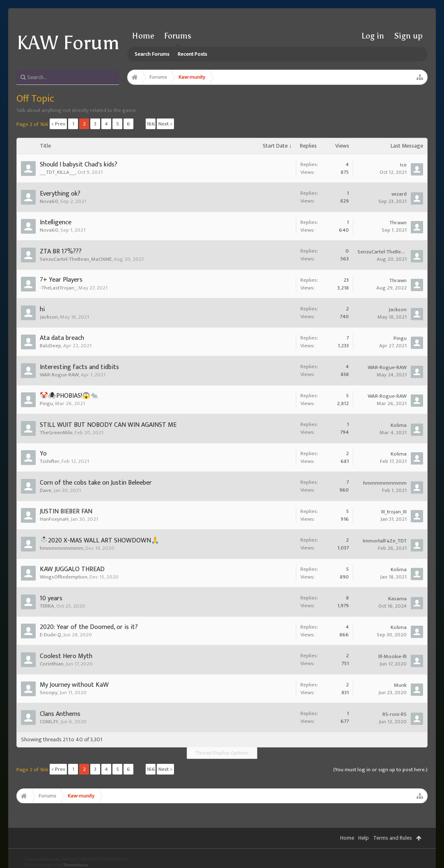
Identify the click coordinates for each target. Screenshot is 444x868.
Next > (165, 124)
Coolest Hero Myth (66, 656)
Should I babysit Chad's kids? (79, 165)
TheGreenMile (56, 433)
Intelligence (56, 222)
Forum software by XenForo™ (77, 859)
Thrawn (398, 223)
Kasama (397, 599)
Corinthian (52, 664)
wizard (399, 194)
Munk (400, 685)
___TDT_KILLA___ (58, 172)
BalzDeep (50, 346)
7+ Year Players (61, 280)
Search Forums (152, 54)
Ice (403, 165)
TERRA (47, 606)
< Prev (58, 124)
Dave (46, 490)
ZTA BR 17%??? (61, 252)
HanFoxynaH (54, 519)
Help (364, 838)
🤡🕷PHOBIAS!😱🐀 (69, 396)
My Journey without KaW (74, 685)
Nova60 (49, 201)
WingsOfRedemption (64, 577)
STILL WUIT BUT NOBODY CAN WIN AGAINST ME (108, 425)
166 (151, 124)
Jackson (49, 317)
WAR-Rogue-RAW (59, 375)
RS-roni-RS (395, 714)
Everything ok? (60, 194)
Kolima (399, 425)
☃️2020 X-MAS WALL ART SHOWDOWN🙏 (100, 541)
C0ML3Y (49, 722)
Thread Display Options (222, 753)
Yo (43, 454)
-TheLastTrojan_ (58, 288)
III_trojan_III (394, 512)
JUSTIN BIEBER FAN (66, 511)
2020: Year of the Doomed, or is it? (89, 627)
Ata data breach (62, 338)
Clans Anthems (60, 714)
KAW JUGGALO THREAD (72, 569)
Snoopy (49, 693)
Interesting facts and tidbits (79, 367)
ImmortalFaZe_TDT (385, 541)
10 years (51, 598)
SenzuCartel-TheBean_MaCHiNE (76, 259)
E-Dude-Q (50, 635)
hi (42, 309)
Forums (178, 36)
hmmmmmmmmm (385, 483)
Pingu (400, 338)
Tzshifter (50, 461)
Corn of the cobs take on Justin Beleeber (96, 483)
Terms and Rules (393, 838)
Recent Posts (192, 54)
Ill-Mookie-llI (393, 656)
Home (143, 36)
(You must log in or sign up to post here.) (380, 770)
